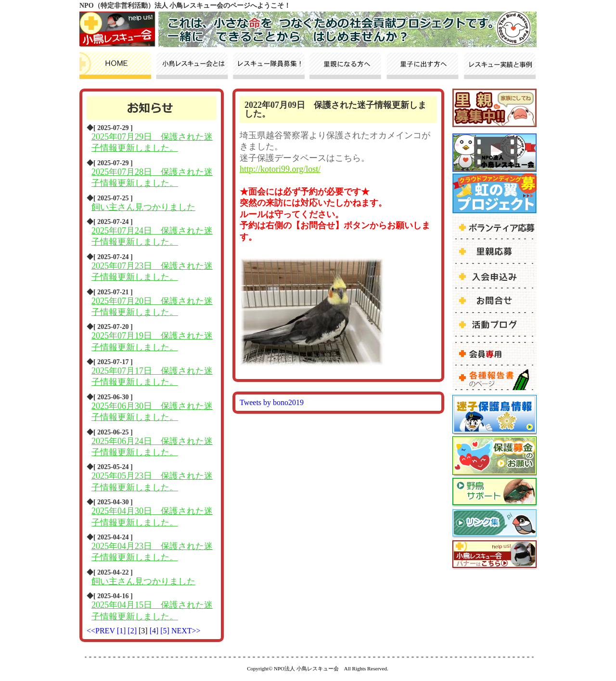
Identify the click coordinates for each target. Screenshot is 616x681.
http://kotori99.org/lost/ (280, 169)
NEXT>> (186, 631)
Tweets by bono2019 (272, 402)
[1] (122, 631)
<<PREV (101, 631)
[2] (133, 631)
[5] (166, 631)
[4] (155, 631)
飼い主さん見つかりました (143, 207)
